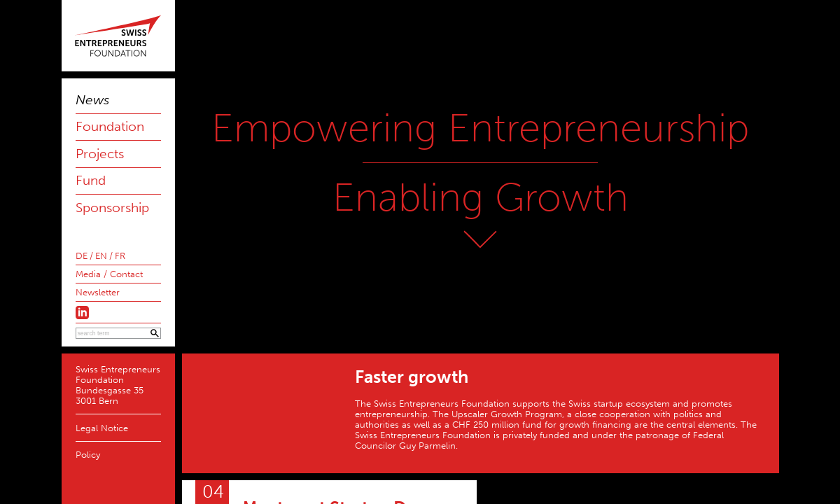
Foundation (110, 126)
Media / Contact (109, 274)
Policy (88, 455)
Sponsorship (112, 208)
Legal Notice (102, 428)
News (92, 100)
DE (82, 256)
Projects (100, 154)
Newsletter (98, 292)
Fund (91, 180)
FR (120, 256)
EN (101, 256)
